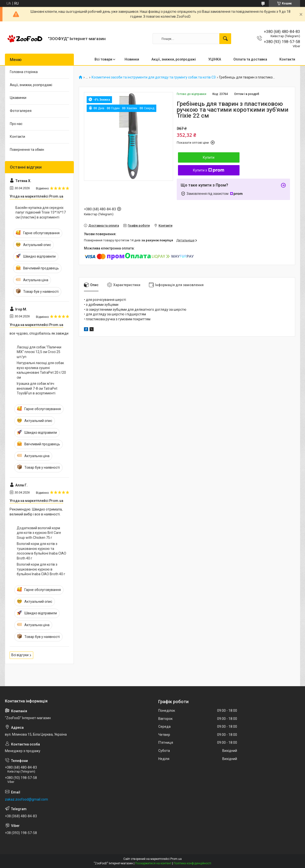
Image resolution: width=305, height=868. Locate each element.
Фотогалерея (21, 111)
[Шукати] (225, 39)
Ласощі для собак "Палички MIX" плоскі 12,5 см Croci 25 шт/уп (39, 352)
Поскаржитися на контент (153, 863)
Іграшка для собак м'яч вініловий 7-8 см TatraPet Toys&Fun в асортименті (37, 388)
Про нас (16, 124)
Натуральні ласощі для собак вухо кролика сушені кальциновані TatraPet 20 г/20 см (41, 370)
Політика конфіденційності (192, 863)
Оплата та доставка (250, 59)
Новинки (132, 59)
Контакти (287, 59)
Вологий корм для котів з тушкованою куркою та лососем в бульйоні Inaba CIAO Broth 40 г (41, 551)
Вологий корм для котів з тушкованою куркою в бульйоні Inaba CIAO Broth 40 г (41, 569)
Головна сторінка (24, 72)
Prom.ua (176, 859)
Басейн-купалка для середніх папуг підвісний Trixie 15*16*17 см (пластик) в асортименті (41, 212)
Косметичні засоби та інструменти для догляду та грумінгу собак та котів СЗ (154, 77)
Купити (209, 157)
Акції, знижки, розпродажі (174, 59)
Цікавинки (18, 98)
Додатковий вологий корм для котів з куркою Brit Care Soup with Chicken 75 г (39, 533)
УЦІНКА (215, 59)
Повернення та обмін (27, 150)
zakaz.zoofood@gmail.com (26, 799)
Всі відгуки (20, 655)
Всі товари (103, 59)
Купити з (209, 170)
